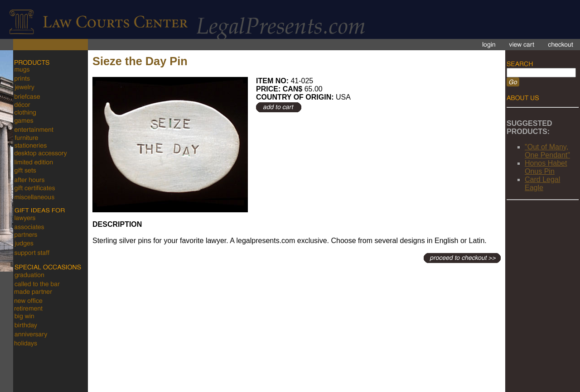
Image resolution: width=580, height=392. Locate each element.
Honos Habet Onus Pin (546, 167)
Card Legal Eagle (542, 184)
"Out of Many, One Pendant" (547, 151)
